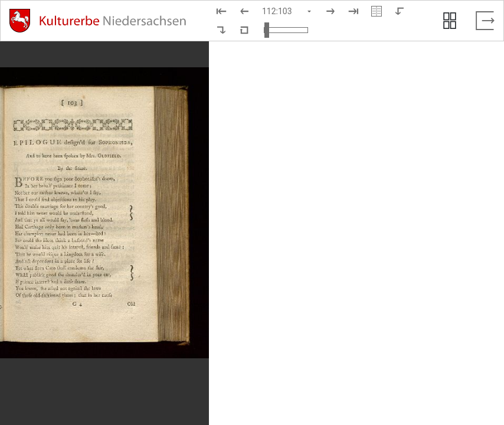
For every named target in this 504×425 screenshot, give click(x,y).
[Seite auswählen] (287, 11)
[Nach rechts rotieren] (221, 30)
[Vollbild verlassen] (485, 21)
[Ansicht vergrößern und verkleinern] (286, 30)
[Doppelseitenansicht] (377, 11)
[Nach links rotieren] (400, 11)
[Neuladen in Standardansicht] (244, 30)
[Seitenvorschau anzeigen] (450, 21)
